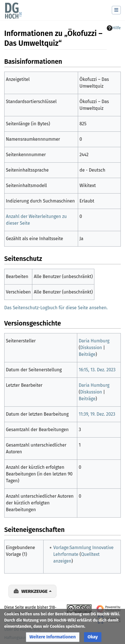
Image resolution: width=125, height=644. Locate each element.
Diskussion (91, 348)
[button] (53, 637)
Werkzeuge (34, 591)
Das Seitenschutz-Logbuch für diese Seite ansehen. (56, 308)
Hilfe (114, 28)
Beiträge (87, 354)
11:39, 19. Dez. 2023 (97, 414)
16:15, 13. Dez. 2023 (97, 370)
